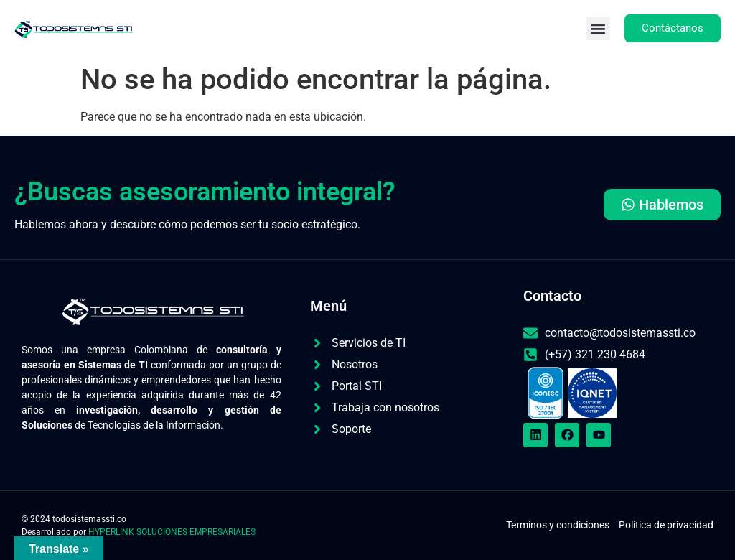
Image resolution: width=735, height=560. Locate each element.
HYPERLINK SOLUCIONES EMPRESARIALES (172, 532)
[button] (598, 28)
